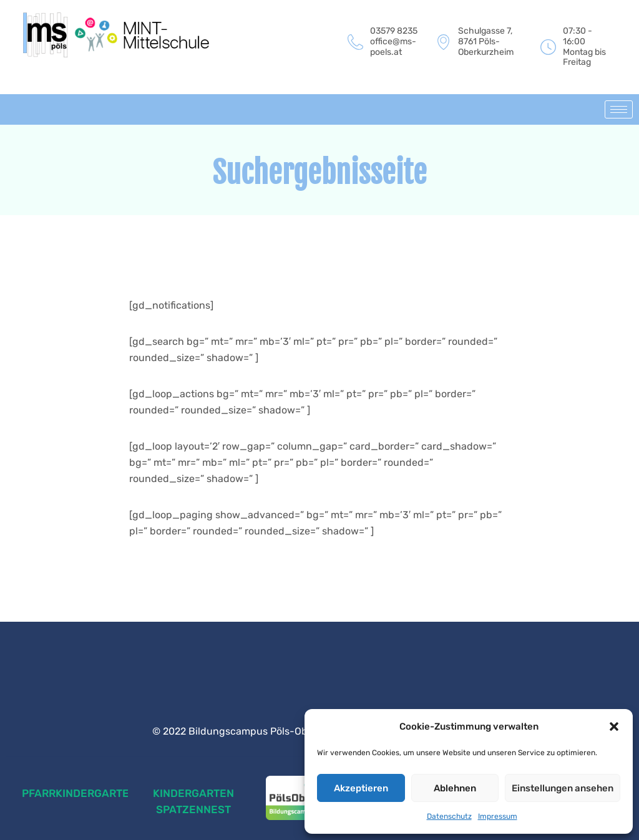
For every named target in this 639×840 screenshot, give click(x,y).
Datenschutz (449, 816)
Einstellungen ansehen (563, 788)
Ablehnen (455, 788)
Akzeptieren (361, 788)
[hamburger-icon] (619, 109)
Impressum (498, 816)
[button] (614, 727)
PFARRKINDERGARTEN (79, 793)
